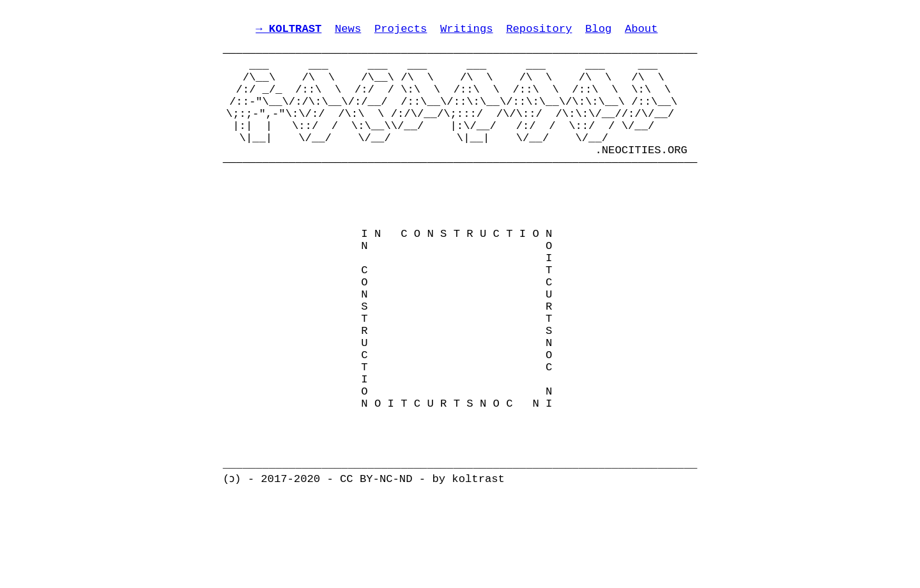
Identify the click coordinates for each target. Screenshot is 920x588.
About (641, 33)
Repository (539, 33)
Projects (401, 33)
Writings (467, 33)
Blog (598, 33)
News (348, 33)
